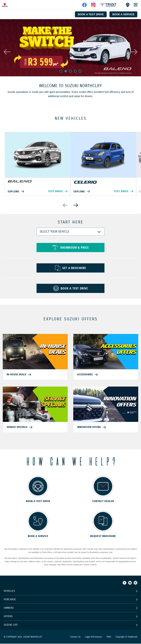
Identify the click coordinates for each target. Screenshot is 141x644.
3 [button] (71, 71)
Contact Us (75, 637)
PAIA (109, 637)
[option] (70, 48)
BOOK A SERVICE (123, 14)
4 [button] (76, 71)
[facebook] (108, 6)
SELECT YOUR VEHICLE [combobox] (55, 232)
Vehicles (9, 591)
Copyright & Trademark (126, 637)
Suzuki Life (11, 625)
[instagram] (93, 6)
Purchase (10, 600)
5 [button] (81, 71)
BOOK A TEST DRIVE (91, 14)
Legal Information (94, 637)
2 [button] (66, 71)
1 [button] (61, 71)
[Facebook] (124, 583)
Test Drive (55, 191)
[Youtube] (130, 583)
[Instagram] (135, 583)
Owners (9, 608)
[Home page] (11, 5)
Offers (8, 617)
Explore (13, 192)
